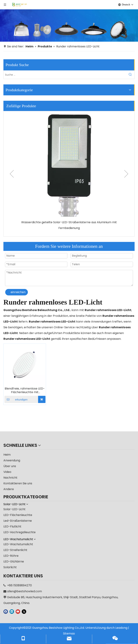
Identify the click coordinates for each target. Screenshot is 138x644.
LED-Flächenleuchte (18, 515)
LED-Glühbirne (14, 561)
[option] (69, 171)
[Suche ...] (65, 75)
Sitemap (69, 633)
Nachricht (10, 478)
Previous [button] (12, 174)
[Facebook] (6, 611)
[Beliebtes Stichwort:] (130, 75)
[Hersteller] (69, 26)
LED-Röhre (11, 556)
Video (7, 472)
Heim (7, 455)
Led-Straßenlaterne (18, 521)
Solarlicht (10, 567)
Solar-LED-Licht (14, 509)
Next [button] (126, 174)
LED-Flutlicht (12, 526)
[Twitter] (24, 611)
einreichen (18, 292)
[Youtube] (18, 611)
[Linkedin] (12, 611)
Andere (9, 489)
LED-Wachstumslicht (18, 544)
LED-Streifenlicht (15, 550)
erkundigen (16, 399)
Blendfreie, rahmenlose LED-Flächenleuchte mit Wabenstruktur (25, 390)
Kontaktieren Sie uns (18, 483)
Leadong (121, 628)
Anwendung (12, 460)
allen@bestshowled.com (24, 591)
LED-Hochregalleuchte (19, 532)
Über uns (10, 466)
